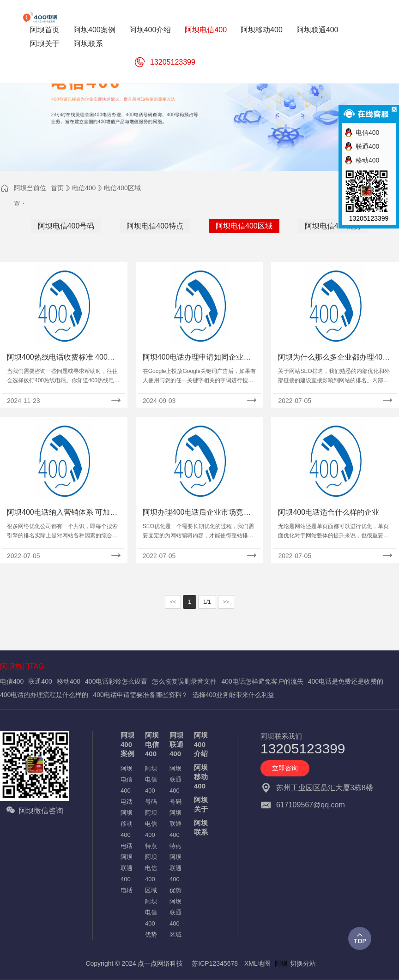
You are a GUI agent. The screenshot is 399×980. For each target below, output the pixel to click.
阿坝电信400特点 (155, 226)
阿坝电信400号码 (66, 226)
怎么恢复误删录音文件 (184, 681)
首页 (57, 188)
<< (173, 602)
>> (226, 602)
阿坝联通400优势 (175, 874)
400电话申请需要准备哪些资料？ (140, 695)
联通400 (40, 681)
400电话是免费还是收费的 (346, 681)
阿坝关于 (201, 804)
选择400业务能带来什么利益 (233, 695)
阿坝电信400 (152, 744)
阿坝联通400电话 (127, 874)
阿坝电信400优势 (333, 226)
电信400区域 (122, 188)
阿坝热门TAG (22, 666)
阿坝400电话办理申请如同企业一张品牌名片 (197, 358)
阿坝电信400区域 (244, 226)
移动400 (69, 681)
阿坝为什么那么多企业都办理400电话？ (332, 358)
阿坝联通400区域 (175, 918)
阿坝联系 (201, 827)
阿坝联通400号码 (175, 785)
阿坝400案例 (127, 744)
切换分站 (303, 963)
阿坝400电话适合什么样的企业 (329, 512)
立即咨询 (285, 768)
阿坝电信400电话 (127, 785)
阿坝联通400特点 (175, 829)
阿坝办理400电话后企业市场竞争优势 (197, 513)
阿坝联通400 (176, 744)
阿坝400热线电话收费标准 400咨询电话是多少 (61, 358)
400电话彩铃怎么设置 (116, 681)
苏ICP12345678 (215, 963)
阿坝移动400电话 (127, 829)
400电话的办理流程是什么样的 (44, 695)
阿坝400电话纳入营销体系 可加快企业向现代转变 (62, 513)
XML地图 (257, 963)
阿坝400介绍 (201, 744)
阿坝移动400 (201, 777)
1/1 (207, 602)
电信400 (84, 188)
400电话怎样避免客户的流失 (262, 681)
